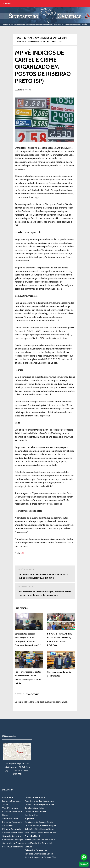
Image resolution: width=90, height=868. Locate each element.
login (37, 702)
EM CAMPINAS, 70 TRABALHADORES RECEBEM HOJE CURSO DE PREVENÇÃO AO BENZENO (45, 574)
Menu (7, 4)
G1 (22, 553)
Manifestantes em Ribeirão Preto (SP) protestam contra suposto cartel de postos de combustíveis (45, 591)
